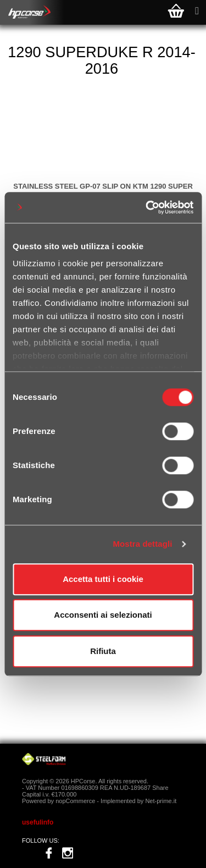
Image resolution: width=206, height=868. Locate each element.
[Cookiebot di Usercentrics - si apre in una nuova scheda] (147, 207)
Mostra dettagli (142, 544)
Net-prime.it (161, 801)
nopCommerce (75, 801)
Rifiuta (103, 651)
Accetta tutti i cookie (103, 579)
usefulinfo (38, 822)
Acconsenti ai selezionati (103, 615)
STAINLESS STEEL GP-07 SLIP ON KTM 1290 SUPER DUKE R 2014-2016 (103, 191)
